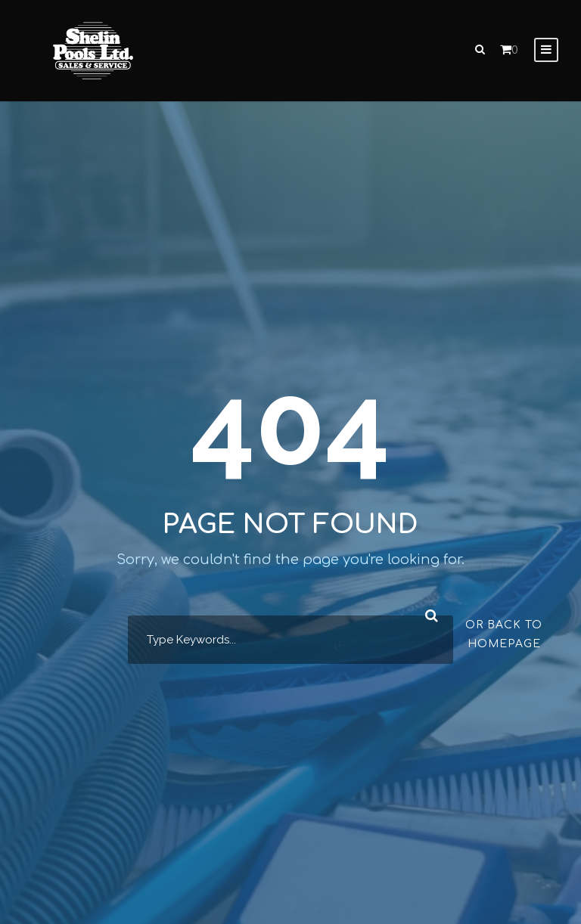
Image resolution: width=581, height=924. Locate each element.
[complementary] (471, 841)
